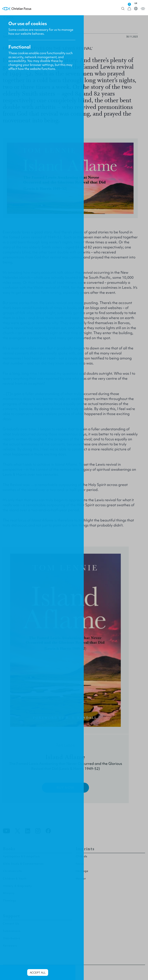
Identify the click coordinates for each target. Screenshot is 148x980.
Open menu (143, 9)
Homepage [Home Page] (17, 9)
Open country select (136, 9)
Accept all (38, 973)
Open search (123, 9)
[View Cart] (129, 9)
